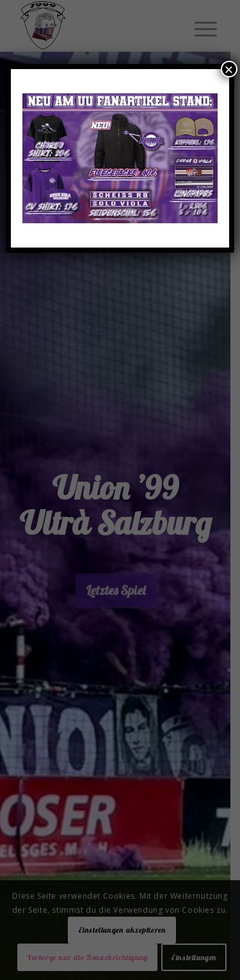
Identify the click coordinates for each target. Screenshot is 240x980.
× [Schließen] (229, 69)
